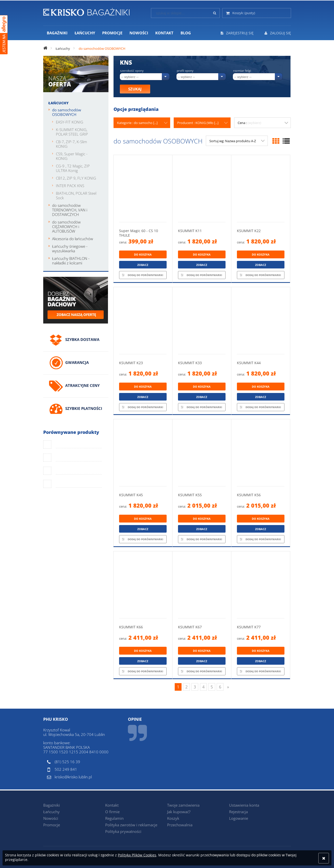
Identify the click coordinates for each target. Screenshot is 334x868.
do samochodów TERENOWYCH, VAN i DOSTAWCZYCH (70, 210)
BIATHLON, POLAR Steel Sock (76, 195)
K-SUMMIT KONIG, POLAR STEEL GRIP (72, 132)
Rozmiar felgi (242, 71)
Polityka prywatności (123, 831)
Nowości (51, 818)
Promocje (52, 825)
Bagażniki (52, 805)
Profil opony (185, 71)
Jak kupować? (179, 812)
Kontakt (112, 805)
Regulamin (114, 818)
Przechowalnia (180, 825)
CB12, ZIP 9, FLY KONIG (76, 178)
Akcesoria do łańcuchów (73, 239)
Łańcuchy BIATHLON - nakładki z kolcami (71, 261)
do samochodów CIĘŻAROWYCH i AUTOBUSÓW (66, 227)
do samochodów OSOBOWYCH (67, 112)
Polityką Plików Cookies (137, 855)
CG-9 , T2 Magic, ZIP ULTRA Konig (73, 168)
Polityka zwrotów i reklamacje (131, 825)
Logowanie (239, 818)
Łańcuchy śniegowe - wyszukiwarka (70, 249)
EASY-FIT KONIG (70, 122)
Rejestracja (238, 812)
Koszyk (173, 818)
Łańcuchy (58, 103)
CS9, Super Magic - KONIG (72, 156)
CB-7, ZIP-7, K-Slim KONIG (71, 144)
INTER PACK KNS (70, 186)
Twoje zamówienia (183, 805)
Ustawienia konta (244, 805)
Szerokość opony (132, 71)
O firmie (112, 812)
